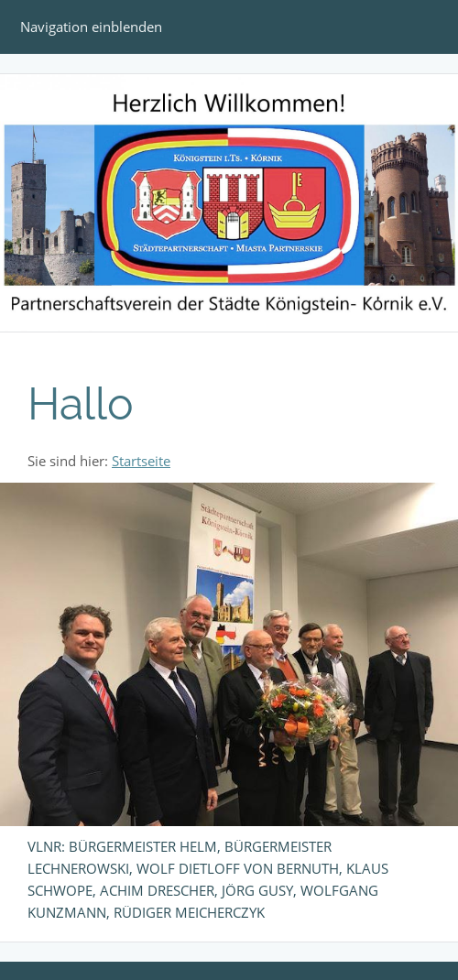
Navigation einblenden (91, 27)
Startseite (141, 461)
